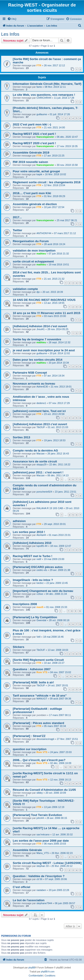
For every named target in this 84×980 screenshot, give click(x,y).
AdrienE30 (42, 387)
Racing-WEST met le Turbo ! (32, 556)
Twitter (17, 230)
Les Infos (10, 34)
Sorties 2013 (22, 437)
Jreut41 (41, 329)
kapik (39, 174)
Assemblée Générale (27, 850)
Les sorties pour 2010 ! (29, 532)
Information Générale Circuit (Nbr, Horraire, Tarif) (47, 84)
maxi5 (40, 607)
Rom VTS (42, 672)
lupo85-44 (42, 546)
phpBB (32, 968)
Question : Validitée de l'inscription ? (39, 876)
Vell (39, 637)
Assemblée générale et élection (35, 204)
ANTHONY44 (44, 233)
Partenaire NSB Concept (30, 373)
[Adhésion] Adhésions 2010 (32, 543)
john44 (40, 818)
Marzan (41, 454)
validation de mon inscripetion (34, 251)
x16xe (40, 594)
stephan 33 (43, 866)
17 (80, 767)
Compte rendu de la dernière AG (35, 450)
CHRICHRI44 (44, 98)
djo (38, 292)
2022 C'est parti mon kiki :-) (32, 124)
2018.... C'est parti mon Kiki (32, 193)
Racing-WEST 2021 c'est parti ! (34, 134)
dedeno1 (41, 403)
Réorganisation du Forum (31, 241)
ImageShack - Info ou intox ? (33, 580)
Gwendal (41, 620)
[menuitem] (12, 19)
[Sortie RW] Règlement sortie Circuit (38, 660)
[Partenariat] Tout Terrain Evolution (37, 815)
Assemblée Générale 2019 (31, 153)
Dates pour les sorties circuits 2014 (38, 360)
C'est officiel (22, 887)
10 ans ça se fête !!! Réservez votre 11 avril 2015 (46, 313)
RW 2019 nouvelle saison (30, 162)
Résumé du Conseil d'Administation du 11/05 (44, 790)
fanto (39, 87)
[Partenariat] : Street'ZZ (29, 736)
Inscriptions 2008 (25, 604)
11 (80, 676)
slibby (40, 793)
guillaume (42, 114)
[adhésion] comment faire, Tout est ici (39, 411)
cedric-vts (42, 570)
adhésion (19, 521)
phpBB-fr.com (48, 972)
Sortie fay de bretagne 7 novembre (37, 339)
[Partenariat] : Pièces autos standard (38, 723)
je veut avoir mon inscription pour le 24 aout (44, 350)
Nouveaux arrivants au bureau (34, 384)
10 (80, 611)
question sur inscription (30, 749)
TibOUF (41, 427)
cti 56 (39, 879)
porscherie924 (44, 492)
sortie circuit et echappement (33, 261)
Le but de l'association (29, 900)
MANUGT (42, 699)
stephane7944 (44, 903)
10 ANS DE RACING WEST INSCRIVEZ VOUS (44, 300)
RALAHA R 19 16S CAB (50, 508)
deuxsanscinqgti (45, 739)
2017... (17, 217)
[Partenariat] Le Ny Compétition (35, 617)
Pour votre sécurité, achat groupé (36, 171)
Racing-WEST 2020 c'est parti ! (34, 143)
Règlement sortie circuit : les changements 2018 (47, 182)
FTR (39, 65)
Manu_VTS (43, 853)
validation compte (25, 289)
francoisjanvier (45, 137)
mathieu (41, 254)
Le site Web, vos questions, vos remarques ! (44, 95)
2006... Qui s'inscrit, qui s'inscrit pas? (39, 760)
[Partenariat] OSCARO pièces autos (38, 567)
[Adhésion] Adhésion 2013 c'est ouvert (40, 424)
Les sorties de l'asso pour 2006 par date (41, 841)
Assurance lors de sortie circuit (35, 461)
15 (70, 767)
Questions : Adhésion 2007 (32, 669)
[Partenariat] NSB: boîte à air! (33, 682)
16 (75, 767)
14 (65, 767)
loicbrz (40, 583)
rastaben (41, 890)
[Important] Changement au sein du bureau (43, 591)
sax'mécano (43, 834)
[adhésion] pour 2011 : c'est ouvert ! (38, 472)
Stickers (18, 647)
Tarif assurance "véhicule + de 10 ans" (40, 696)
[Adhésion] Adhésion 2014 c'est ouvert (40, 326)
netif (39, 559)
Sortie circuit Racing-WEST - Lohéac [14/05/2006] (47, 863)
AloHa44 (41, 535)
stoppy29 (42, 464)
